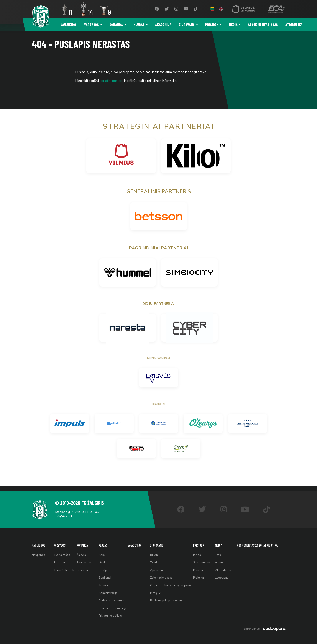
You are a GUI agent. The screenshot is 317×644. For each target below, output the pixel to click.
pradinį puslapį (112, 81)
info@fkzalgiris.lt (68, 512)
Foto (218, 551)
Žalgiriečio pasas (162, 576)
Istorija (103, 567)
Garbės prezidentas (112, 600)
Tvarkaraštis (62, 551)
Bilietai (155, 551)
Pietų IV (155, 592)
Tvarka (155, 559)
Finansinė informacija (112, 608)
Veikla (102, 559)
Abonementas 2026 (263, 24)
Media (233, 24)
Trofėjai (103, 584)
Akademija (163, 24)
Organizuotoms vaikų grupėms (171, 584)
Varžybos (92, 24)
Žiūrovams (187, 24)
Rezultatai (60, 559)
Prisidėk (212, 24)
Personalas (84, 559)
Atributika (294, 24)
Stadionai (105, 576)
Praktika (199, 576)
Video (219, 559)
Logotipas (222, 576)
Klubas (139, 24)
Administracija (108, 592)
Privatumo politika (110, 616)
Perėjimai (82, 567)
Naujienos (69, 24)
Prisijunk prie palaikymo (166, 600)
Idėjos (197, 551)
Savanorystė (202, 559)
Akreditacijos (224, 567)
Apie (101, 551)
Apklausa (157, 567)
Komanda (116, 24)
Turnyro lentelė (64, 567)
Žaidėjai (82, 551)
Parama (199, 567)
